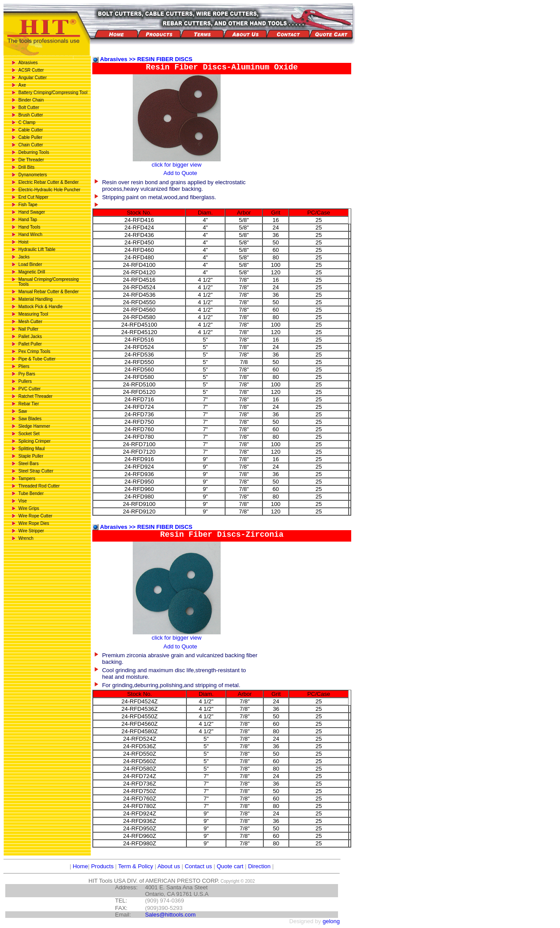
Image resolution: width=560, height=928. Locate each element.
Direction (259, 866)
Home (80, 866)
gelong (331, 921)
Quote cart (230, 866)
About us (169, 866)
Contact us (198, 866)
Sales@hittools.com (170, 915)
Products (102, 866)
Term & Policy (136, 866)
